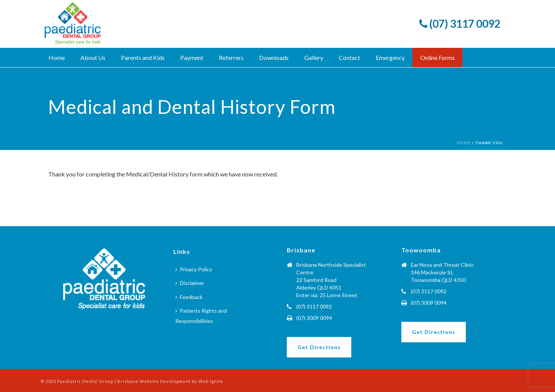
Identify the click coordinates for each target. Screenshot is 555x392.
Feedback (189, 297)
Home (57, 57)
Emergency (390, 57)
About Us (93, 57)
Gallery (314, 57)
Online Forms (438, 57)
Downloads (274, 57)
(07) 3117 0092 (460, 24)
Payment (192, 57)
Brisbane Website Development (155, 381)
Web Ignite (211, 381)
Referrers (231, 57)
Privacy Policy (194, 269)
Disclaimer (190, 283)
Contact (349, 57)
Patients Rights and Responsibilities (201, 316)
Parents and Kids (143, 57)
